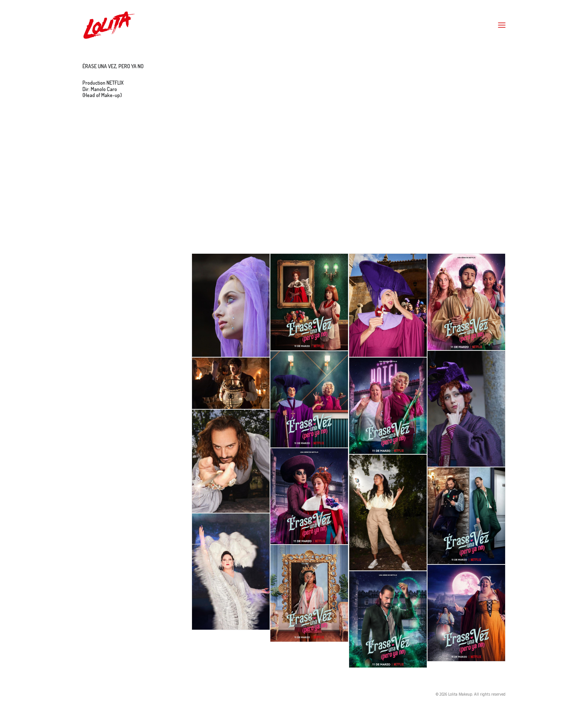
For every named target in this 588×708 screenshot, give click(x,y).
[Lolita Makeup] (109, 25)
